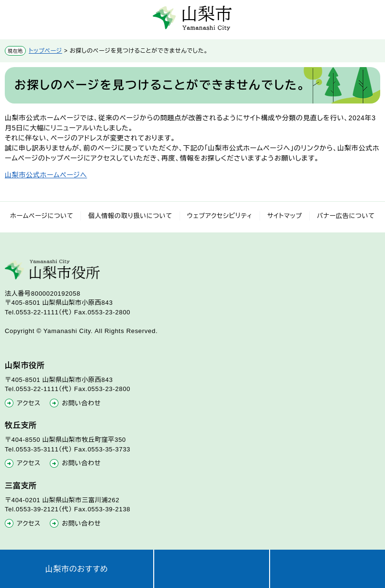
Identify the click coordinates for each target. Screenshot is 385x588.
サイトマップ (285, 216)
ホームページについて (42, 216)
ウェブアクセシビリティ (220, 216)
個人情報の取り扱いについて (130, 216)
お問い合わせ (81, 403)
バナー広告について (346, 216)
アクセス (29, 403)
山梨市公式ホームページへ (46, 175)
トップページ (45, 51)
